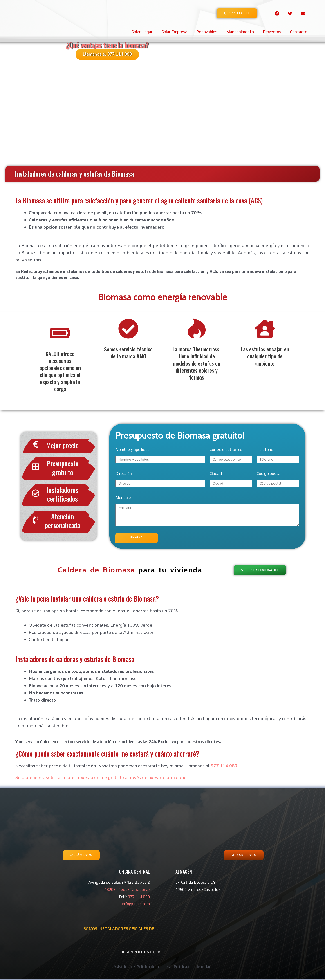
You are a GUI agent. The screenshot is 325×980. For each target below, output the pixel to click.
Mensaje (123, 498)
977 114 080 (223, 767)
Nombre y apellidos (132, 450)
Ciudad (216, 474)
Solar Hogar (142, 32)
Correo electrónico (226, 450)
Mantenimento (240, 32)
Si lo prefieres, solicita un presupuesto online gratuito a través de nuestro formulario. (102, 778)
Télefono (265, 450)
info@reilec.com (136, 905)
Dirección (124, 474)
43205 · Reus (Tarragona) (127, 890)
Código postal (269, 474)
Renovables (207, 32)
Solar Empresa (174, 32)
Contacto (299, 32)
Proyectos (272, 32)
